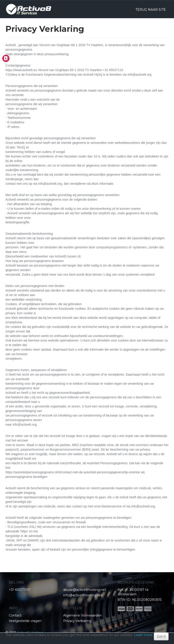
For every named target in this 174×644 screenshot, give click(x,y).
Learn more (143, 635)
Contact (15, 615)
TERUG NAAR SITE (151, 10)
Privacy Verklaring (77, 621)
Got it (161, 637)
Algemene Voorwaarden (82, 615)
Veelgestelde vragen (25, 621)
